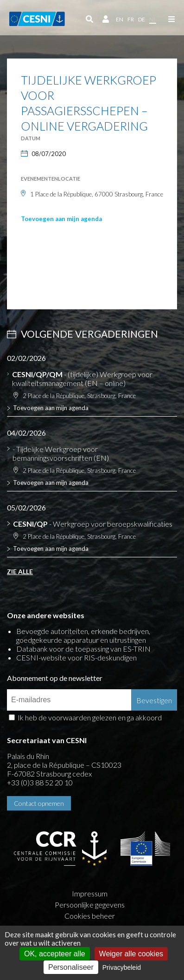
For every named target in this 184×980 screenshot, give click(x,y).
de (142, 19)
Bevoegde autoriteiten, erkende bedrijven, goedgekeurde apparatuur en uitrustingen (83, 635)
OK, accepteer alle (55, 954)
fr (131, 19)
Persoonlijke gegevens (90, 905)
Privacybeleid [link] (122, 967)
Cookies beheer (90, 916)
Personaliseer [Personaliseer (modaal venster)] (71, 967)
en (120, 19)
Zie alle (20, 572)
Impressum (90, 893)
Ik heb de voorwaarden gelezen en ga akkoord (90, 717)
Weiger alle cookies (131, 954)
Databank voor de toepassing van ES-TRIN (83, 649)
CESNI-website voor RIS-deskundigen (76, 657)
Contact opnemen (39, 803)
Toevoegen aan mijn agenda (61, 219)
